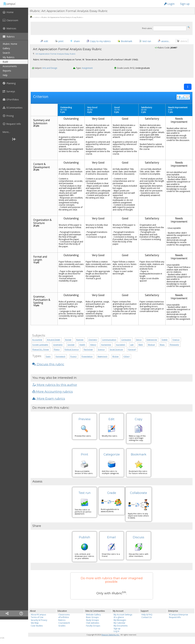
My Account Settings (123, 616)
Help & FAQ (147, 616)
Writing (115, 358)
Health (82, 346)
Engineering (152, 341)
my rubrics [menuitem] (9, 57)
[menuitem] (14, 12)
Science (101, 351)
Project (73, 358)
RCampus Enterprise (179, 616)
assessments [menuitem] (10, 66)
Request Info (175, 619)
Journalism (121, 346)
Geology (71, 346)
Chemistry (93, 341)
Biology (68, 341)
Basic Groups (92, 619)
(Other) (127, 358)
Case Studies (37, 627)
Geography (58, 346)
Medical (151, 346)
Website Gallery (93, 616)
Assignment (87, 75)
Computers (126, 341)
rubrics (37, 17)
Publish (85, 539)
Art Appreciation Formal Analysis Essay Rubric (56, 61)
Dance (139, 341)
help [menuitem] (5, 75)
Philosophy (174, 346)
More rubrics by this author (55, 386)
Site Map (35, 624)
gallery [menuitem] (6, 48)
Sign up (185, 4)
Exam (48, 358)
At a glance (119, 619)
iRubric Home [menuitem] (10, 44)
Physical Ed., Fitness (41, 351)
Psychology (88, 351)
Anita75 (164, 59)
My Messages (120, 621)
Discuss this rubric (48, 366)
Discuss (139, 539)
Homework (60, 358)
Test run (85, 494)
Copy (139, 420)
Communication (109, 341)
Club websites (93, 624)
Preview (85, 420)
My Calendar (119, 624)
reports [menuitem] (7, 71)
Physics (57, 351)
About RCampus (38, 616)
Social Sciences (116, 351)
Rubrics (62, 621)
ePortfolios (64, 619)
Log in (116, 632)
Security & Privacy (39, 621)
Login (169, 4)
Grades (62, 627)
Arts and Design (50, 75)
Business (80, 341)
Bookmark (139, 456)
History (93, 346)
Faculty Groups (93, 627)
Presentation (87, 358)
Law (132, 346)
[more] (14, 132)
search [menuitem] (6, 53)
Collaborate (139, 494)
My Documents (121, 627)
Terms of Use (37, 619)
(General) (132, 351)
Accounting (37, 341)
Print (85, 456)
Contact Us (147, 619)
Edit (111, 420)
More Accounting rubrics (53, 393)
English (165, 341)
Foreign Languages (40, 346)
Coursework (64, 624)
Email (111, 539)
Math (141, 346)
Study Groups (92, 621)
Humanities (106, 346)
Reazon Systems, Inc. (111, 636)
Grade (112, 494)
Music (162, 346)
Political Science (72, 351)
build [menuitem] (5, 62)
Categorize (112, 456)
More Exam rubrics (49, 400)
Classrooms (64, 616)
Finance (176, 341)
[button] (189, 27)
